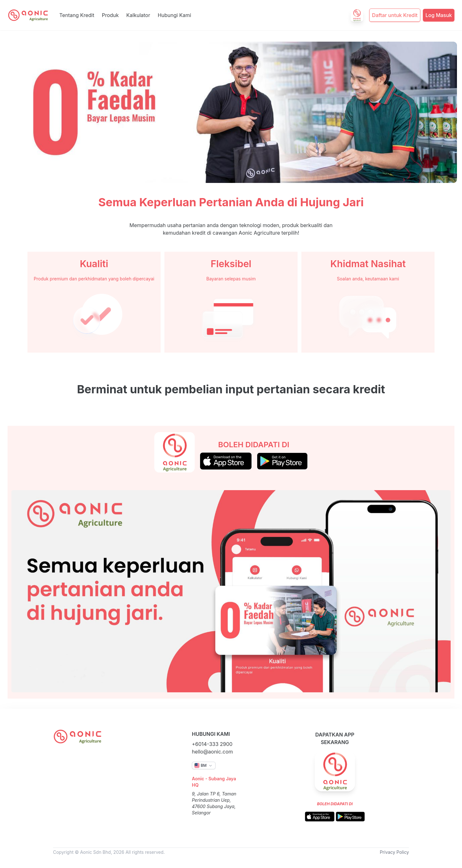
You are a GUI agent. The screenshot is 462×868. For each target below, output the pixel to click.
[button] (204, 765)
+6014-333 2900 (212, 744)
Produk (110, 15)
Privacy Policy (394, 852)
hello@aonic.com (212, 752)
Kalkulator (138, 15)
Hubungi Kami (175, 15)
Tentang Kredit (77, 15)
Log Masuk (439, 15)
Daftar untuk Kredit (395, 15)
